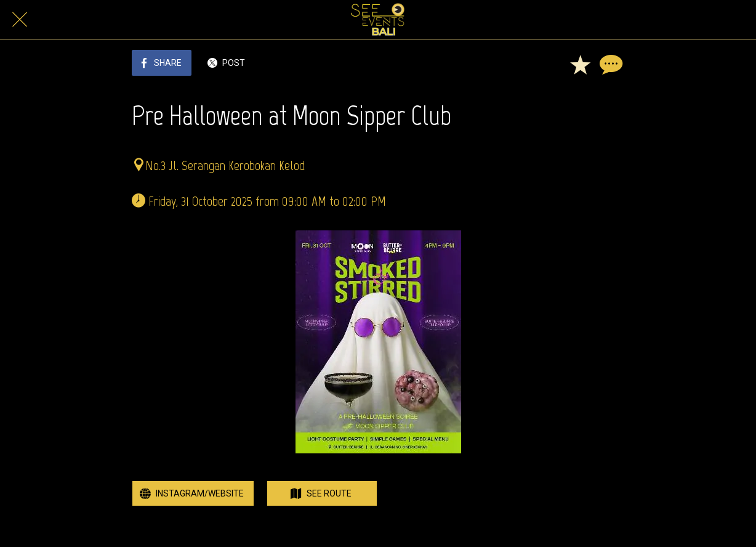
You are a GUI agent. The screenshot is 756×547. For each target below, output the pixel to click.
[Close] (20, 20)
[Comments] (609, 64)
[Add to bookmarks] (580, 64)
